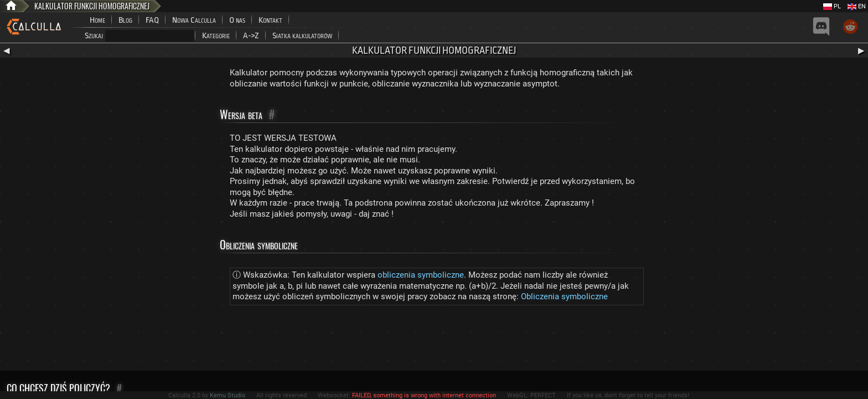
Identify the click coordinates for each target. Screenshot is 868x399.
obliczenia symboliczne (421, 275)
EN (857, 6)
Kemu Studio (228, 395)
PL (832, 6)
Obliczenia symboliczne (564, 296)
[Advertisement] (434, 340)
